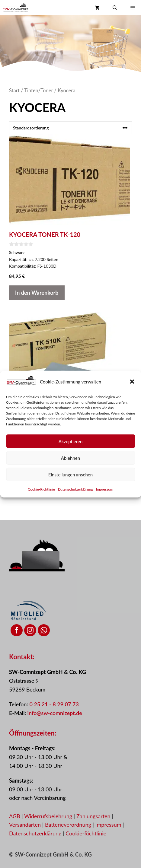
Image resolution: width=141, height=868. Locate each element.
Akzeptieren (71, 446)
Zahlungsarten (94, 816)
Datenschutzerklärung (75, 494)
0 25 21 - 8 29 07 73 (54, 704)
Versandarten (26, 825)
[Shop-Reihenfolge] (70, 128)
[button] (132, 387)
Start (14, 91)
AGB (15, 816)
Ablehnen (70, 463)
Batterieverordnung (69, 825)
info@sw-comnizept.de (55, 713)
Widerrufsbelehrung (49, 816)
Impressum (105, 494)
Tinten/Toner (38, 91)
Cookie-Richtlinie (41, 494)
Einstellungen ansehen (70, 479)
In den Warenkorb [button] (37, 293)
